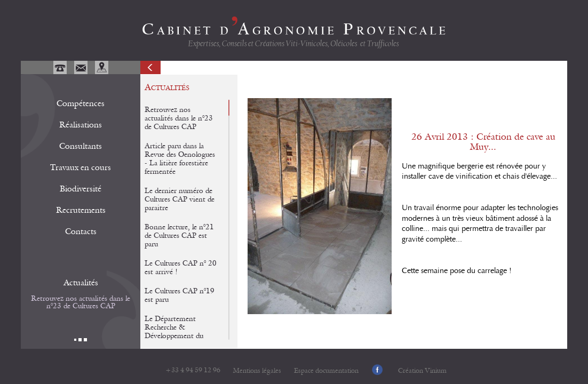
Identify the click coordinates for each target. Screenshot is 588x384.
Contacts (81, 231)
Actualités (81, 283)
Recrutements (81, 210)
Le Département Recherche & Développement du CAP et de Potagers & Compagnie (179, 336)
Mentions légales (257, 371)
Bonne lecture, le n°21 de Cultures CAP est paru (179, 236)
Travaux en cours (81, 167)
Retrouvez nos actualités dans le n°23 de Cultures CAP (81, 302)
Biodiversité (81, 189)
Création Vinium (422, 371)
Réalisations (81, 125)
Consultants (81, 146)
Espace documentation (326, 371)
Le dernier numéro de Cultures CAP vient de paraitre (180, 199)
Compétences (81, 103)
